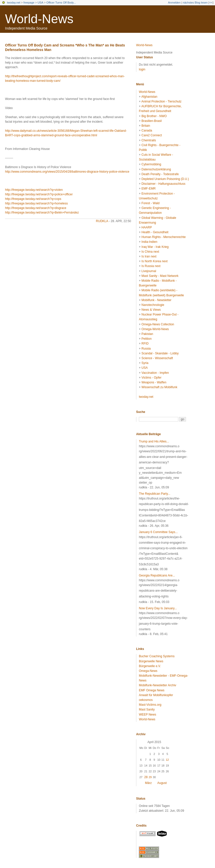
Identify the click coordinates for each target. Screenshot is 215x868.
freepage (29, 3)
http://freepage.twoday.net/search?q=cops (33, 199)
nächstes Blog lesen (195, 3)
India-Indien (149, 242)
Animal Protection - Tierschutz (161, 101)
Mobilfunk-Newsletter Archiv (158, 685)
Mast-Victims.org (150, 705)
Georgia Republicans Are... (157, 575)
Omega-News (148, 671)
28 (146, 777)
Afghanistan (149, 97)
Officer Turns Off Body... (61, 3)
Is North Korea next (154, 261)
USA (40, 3)
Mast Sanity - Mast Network (160, 276)
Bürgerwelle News (151, 661)
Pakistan (147, 334)
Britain (146, 126)
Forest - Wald (150, 203)
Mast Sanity (147, 709)
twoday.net (14, 3)
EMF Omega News (152, 690)
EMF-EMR (148, 189)
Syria (145, 363)
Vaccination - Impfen (155, 373)
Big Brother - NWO (154, 116)
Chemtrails (149, 140)
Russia (146, 349)
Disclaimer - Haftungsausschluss (163, 184)
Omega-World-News (155, 329)
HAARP (147, 227)
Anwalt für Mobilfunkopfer (156, 695)
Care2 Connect (152, 135)
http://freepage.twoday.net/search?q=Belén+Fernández (42, 213)
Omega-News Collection (158, 324)
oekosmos (146, 700)
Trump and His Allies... (154, 441)
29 (150, 777)
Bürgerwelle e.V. (150, 666)
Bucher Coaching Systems (157, 656)
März (148, 783)
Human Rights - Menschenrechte (163, 237)
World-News (39, 19)
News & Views (151, 310)
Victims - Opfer (151, 378)
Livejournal (149, 271)
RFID (145, 344)
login (142, 69)
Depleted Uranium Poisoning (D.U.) (165, 179)
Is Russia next (151, 266)
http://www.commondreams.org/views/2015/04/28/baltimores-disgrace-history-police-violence (67, 172)
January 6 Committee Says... (158, 532)
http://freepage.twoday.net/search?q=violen (34, 190)
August (162, 783)
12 (167, 760)
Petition (146, 339)
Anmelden (174, 3)
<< (211, 3)
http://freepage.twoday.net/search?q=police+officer (39, 194)
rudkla (102, 221)
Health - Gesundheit (155, 232)
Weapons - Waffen (154, 382)
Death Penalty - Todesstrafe (160, 174)
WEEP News (147, 715)
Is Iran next (149, 256)
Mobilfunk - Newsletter (156, 300)
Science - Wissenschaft (157, 358)
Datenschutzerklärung (156, 169)
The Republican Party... (155, 494)
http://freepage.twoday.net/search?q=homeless (36, 203)
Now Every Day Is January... (158, 608)
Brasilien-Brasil (151, 121)
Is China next (150, 252)
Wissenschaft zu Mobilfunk (159, 387)
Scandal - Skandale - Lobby (160, 353)
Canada (147, 130)
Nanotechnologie (153, 305)
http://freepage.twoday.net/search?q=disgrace (36, 208)
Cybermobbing (151, 164)
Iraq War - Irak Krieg (155, 247)
